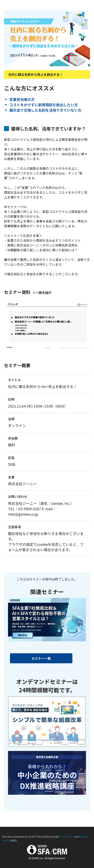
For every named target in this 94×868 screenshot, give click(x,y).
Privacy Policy (66, 836)
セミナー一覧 (41, 658)
